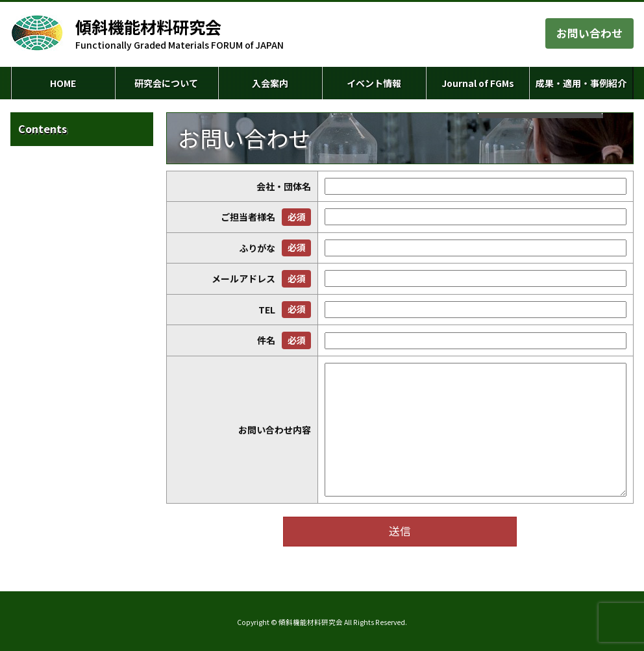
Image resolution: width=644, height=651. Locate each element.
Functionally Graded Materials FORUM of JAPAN (180, 34)
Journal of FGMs (478, 83)
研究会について (166, 83)
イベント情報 (374, 83)
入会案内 (270, 83)
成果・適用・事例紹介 (581, 83)
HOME (63, 83)
